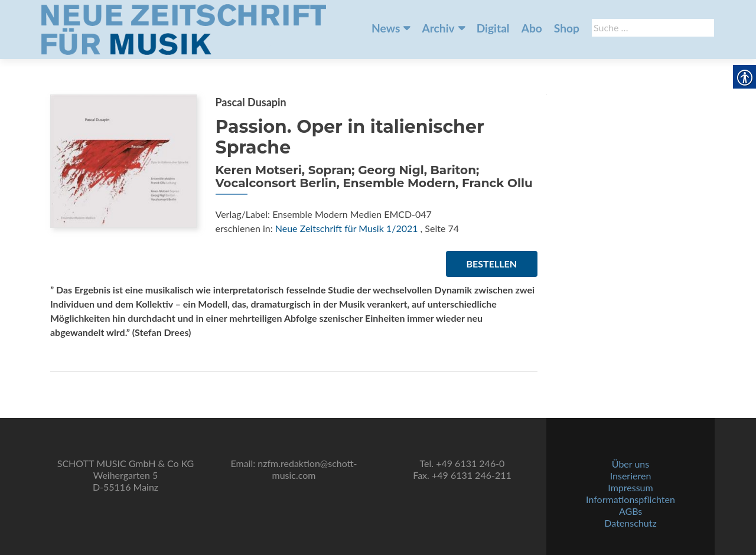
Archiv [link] (438, 28)
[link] (184, 28)
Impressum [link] (630, 487)
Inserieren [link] (631, 476)
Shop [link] (567, 28)
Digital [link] (493, 28)
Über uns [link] (630, 464)
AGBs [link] (630, 511)
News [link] (386, 28)
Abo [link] (532, 28)
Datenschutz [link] (630, 523)
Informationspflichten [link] (630, 499)
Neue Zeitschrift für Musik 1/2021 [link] (347, 228)
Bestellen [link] (492, 264)
